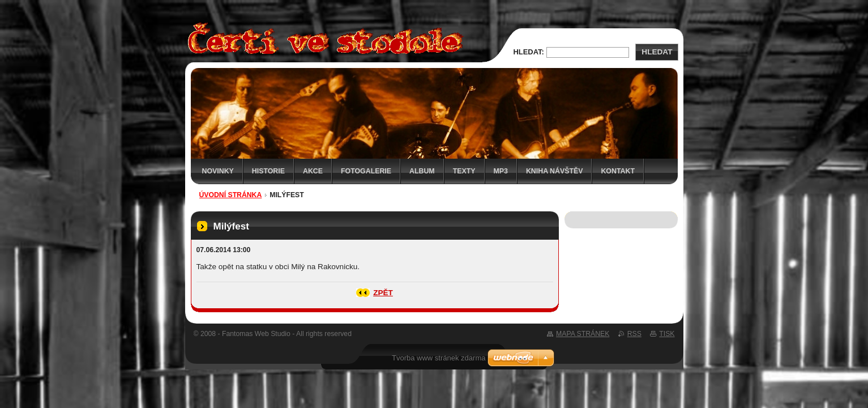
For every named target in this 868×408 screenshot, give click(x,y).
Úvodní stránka (231, 195)
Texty (464, 171)
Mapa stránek (583, 334)
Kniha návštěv (555, 171)
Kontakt (618, 171)
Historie (268, 171)
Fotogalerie (366, 171)
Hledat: (529, 52)
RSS (634, 334)
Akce (313, 171)
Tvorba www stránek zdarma (439, 358)
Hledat (657, 52)
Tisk (667, 334)
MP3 (501, 171)
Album (422, 171)
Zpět (383, 293)
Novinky (218, 171)
